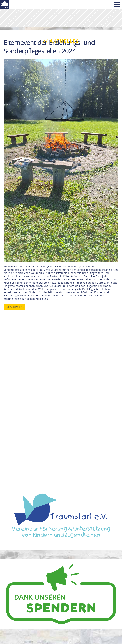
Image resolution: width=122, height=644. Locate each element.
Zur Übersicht (14, 307)
